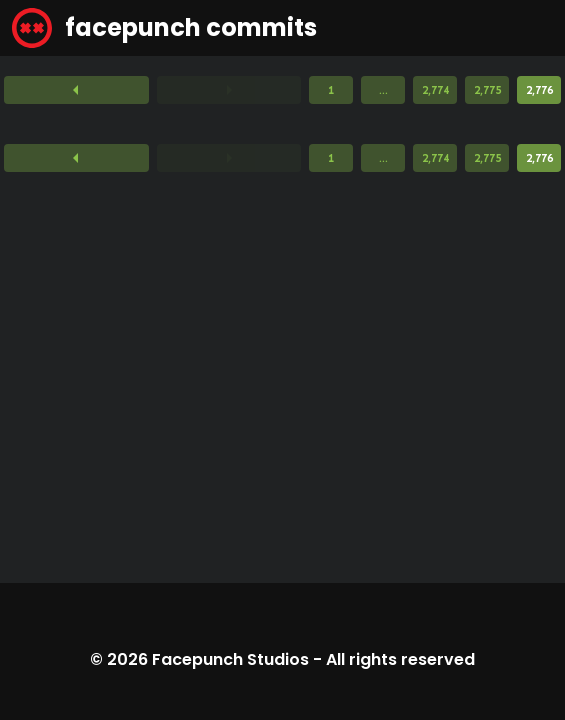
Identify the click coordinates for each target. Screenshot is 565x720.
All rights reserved (400, 659)
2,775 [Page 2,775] (487, 90)
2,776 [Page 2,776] (539, 90)
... (383, 90)
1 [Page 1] (331, 90)
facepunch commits (164, 28)
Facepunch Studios (230, 659)
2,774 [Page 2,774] (435, 90)
